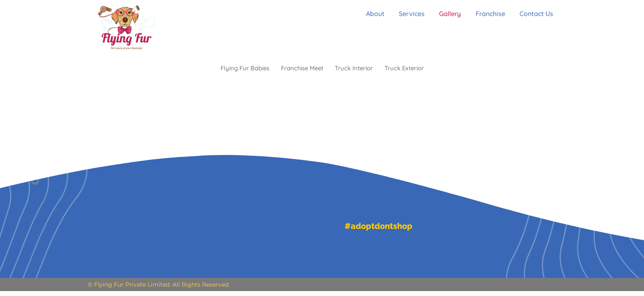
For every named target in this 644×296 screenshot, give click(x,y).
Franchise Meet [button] (301, 69)
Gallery (449, 14)
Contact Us (539, 14)
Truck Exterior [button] (409, 69)
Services (409, 14)
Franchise (491, 14)
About (370, 14)
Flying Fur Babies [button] (240, 69)
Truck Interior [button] (356, 69)
